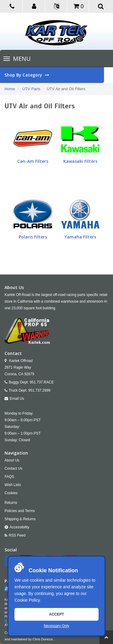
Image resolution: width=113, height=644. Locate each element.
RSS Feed (17, 535)
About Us (12, 460)
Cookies (11, 493)
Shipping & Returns (20, 519)
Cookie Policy (27, 600)
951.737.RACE (42, 382)
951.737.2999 (39, 390)
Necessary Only (56, 626)
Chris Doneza (43, 639)
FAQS (9, 477)
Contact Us (13, 468)
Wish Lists (13, 485)
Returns (11, 503)
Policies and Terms (20, 511)
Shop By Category (54, 75)
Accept (56, 614)
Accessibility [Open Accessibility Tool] (19, 527)
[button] (34, 6)
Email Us (17, 399)
